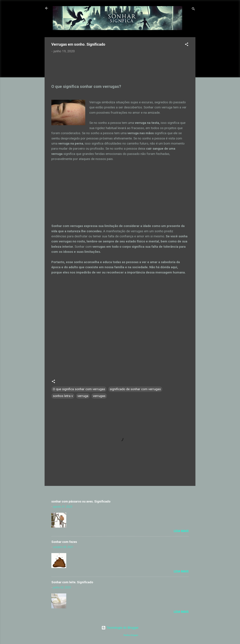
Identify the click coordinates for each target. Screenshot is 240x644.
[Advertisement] (81, 72)
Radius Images (131, 635)
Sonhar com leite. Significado (72, 582)
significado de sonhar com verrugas (135, 389)
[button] (187, 45)
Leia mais (181, 531)
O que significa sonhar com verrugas (79, 389)
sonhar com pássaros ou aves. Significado (81, 501)
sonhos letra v (63, 396)
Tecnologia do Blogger (120, 628)
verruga (83, 396)
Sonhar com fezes (64, 542)
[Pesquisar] (193, 9)
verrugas (99, 396)
